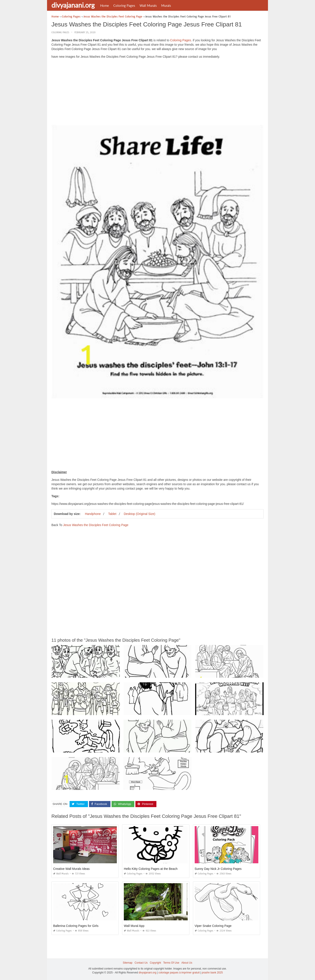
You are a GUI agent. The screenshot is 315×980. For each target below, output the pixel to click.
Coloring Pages (124, 5)
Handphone (93, 514)
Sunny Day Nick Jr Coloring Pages (218, 869)
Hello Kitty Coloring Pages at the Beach (151, 869)
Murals (166, 5)
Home (105, 5)
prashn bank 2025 (212, 973)
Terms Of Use (171, 963)
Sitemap (128, 963)
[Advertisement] (157, 93)
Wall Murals (148, 5)
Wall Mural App (134, 926)
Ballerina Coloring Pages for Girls (76, 926)
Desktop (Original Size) (140, 514)
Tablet (112, 514)
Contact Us (141, 963)
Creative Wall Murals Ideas (71, 869)
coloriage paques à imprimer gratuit (179, 973)
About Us (187, 963)
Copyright (155, 963)
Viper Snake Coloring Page (213, 926)
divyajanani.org (73, 5)
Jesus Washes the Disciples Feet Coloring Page (96, 525)
